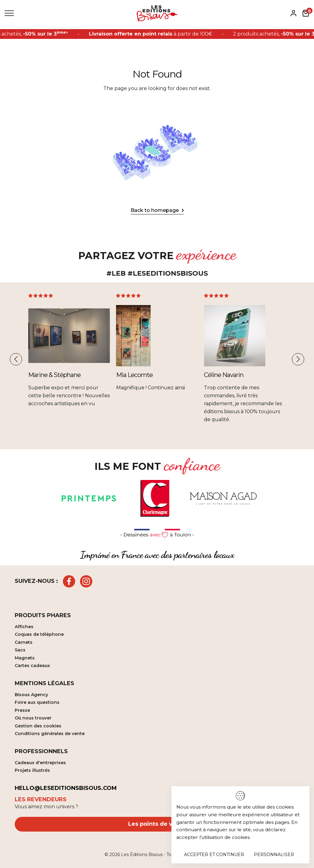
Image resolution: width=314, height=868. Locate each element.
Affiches (24, 627)
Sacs (20, 650)
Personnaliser (274, 855)
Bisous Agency (31, 695)
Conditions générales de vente (50, 734)
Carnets (24, 642)
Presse (22, 710)
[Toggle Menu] (9, 13)
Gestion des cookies (38, 726)
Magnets (25, 658)
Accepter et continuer (214, 855)
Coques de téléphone (39, 634)
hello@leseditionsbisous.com (66, 788)
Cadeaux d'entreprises (40, 763)
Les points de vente (157, 824)
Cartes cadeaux (32, 666)
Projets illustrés (32, 770)
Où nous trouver (33, 718)
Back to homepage (155, 210)
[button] (16, 359)
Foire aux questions (37, 702)
